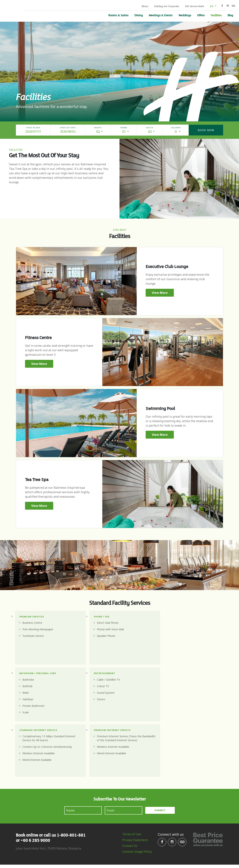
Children (176, 128)
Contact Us (130, 789)
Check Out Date (68, 128)
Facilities (216, 15)
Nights (98, 128)
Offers (201, 15)
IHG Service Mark (195, 6)
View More (160, 293)
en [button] (212, 6)
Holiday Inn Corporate (167, 6)
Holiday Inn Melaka (10, 10)
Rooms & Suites (118, 15)
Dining (139, 15)
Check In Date (33, 128)
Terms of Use (132, 778)
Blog (230, 15)
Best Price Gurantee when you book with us (208, 783)
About (145, 6)
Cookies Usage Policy (137, 795)
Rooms (124, 128)
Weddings (185, 15)
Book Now (206, 130)
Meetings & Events (161, 15)
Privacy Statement (135, 784)
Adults (150, 128)
